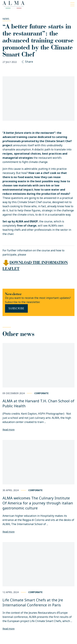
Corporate (41, 393)
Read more (9, 430)
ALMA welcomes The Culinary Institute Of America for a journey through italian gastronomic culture (38, 503)
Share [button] (27, 62)
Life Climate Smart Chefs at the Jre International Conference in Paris (33, 602)
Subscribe (16, 308)
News (6, 19)
